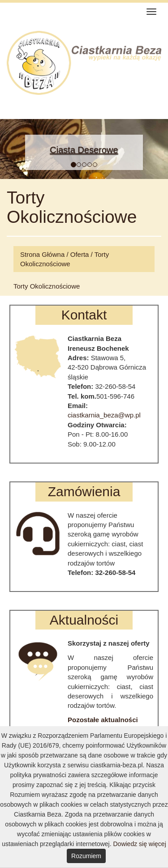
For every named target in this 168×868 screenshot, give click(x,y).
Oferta (80, 254)
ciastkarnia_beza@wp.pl (104, 415)
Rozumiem (86, 856)
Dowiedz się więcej (139, 844)
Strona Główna (42, 254)
